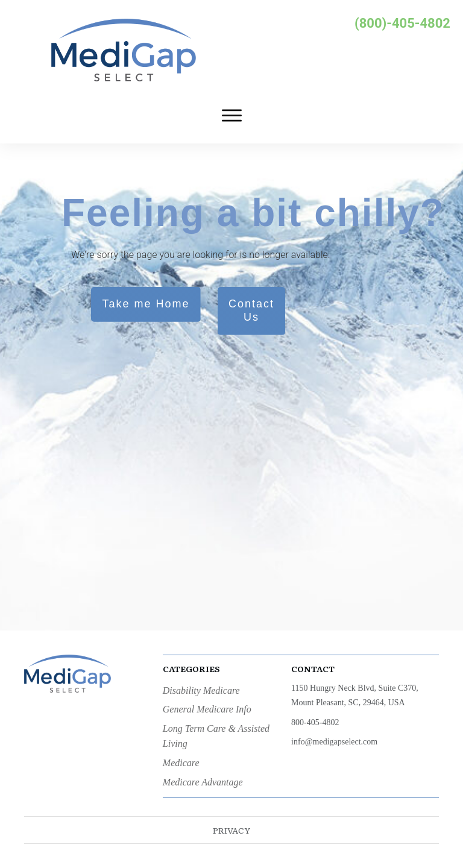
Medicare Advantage (203, 782)
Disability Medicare (201, 690)
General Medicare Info (207, 709)
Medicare (181, 763)
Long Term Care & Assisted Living (216, 736)
